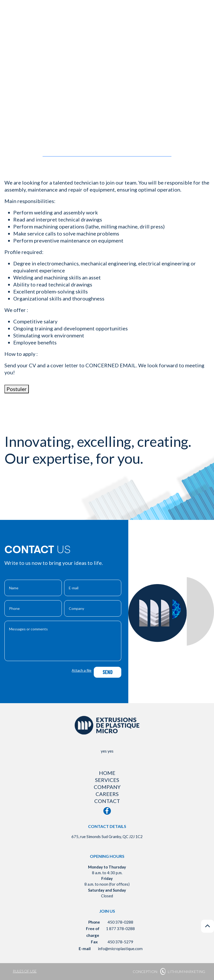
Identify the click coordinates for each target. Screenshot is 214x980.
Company (107, 787)
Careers (107, 794)
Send (108, 672)
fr (189, 23)
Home (107, 773)
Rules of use (25, 971)
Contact (107, 801)
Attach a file (82, 670)
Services (107, 780)
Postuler (17, 389)
